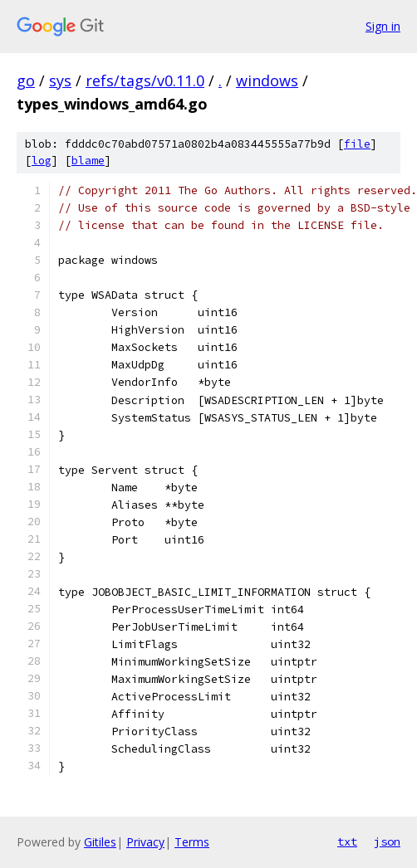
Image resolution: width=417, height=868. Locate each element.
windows (267, 80)
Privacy (145, 842)
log (42, 161)
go (26, 80)
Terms (192, 842)
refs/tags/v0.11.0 (145, 80)
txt (347, 841)
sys (60, 80)
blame (88, 161)
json (387, 841)
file (357, 144)
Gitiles (100, 842)
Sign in (383, 26)
